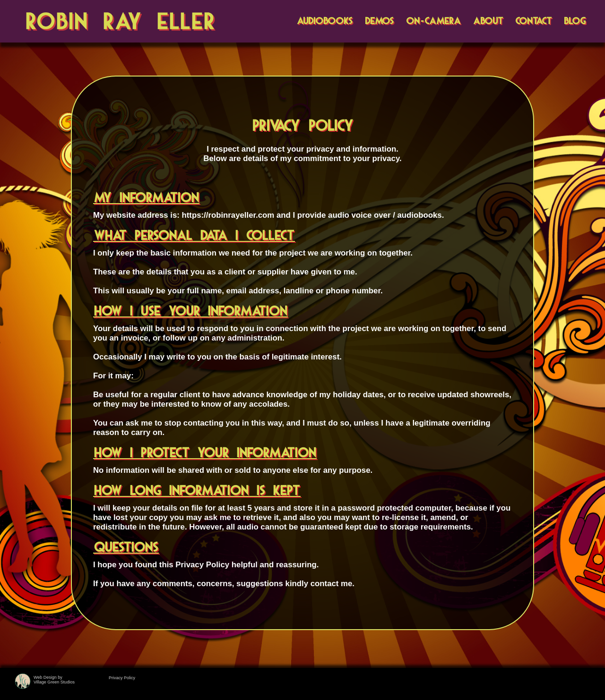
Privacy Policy (122, 678)
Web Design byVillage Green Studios (54, 680)
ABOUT (488, 21)
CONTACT (533, 21)
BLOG (575, 21)
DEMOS (379, 21)
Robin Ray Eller (121, 22)
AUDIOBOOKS (325, 21)
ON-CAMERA (433, 21)
